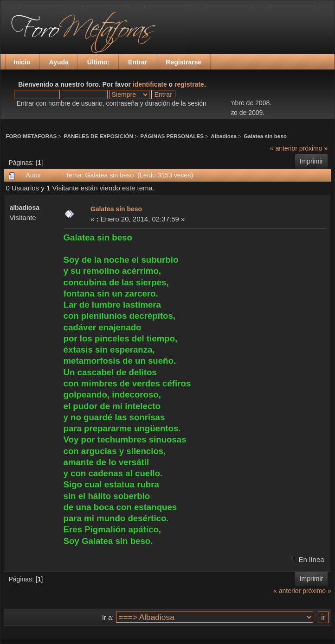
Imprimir (312, 161)
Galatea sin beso (265, 136)
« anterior (284, 148)
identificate (150, 84)
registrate (189, 84)
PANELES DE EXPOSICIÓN (99, 136)
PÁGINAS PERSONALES (172, 136)
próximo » (313, 148)
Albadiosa (224, 136)
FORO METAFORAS (31, 136)
